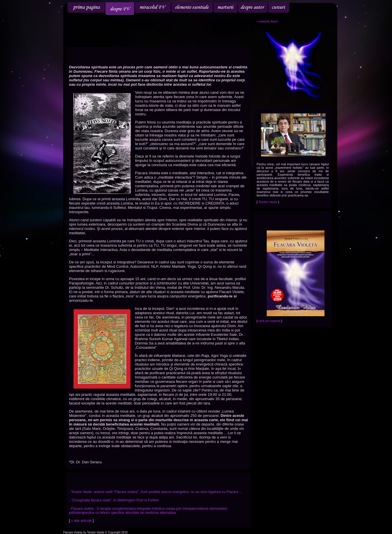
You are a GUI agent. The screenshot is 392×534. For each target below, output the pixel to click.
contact (319, 8)
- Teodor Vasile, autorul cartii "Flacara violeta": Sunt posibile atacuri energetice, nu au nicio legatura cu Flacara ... (155, 492)
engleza (322, 24)
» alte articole (82, 521)
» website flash (267, 21)
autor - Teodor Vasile (253, 8)
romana (307, 24)
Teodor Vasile (268, 202)
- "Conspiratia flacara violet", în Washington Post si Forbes (114, 500)
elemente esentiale (192, 8)
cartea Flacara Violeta (299, 8)
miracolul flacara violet (153, 8)
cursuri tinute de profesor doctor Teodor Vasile (279, 8)
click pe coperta (270, 321)
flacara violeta (86, 8)
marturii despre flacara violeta (225, 8)
